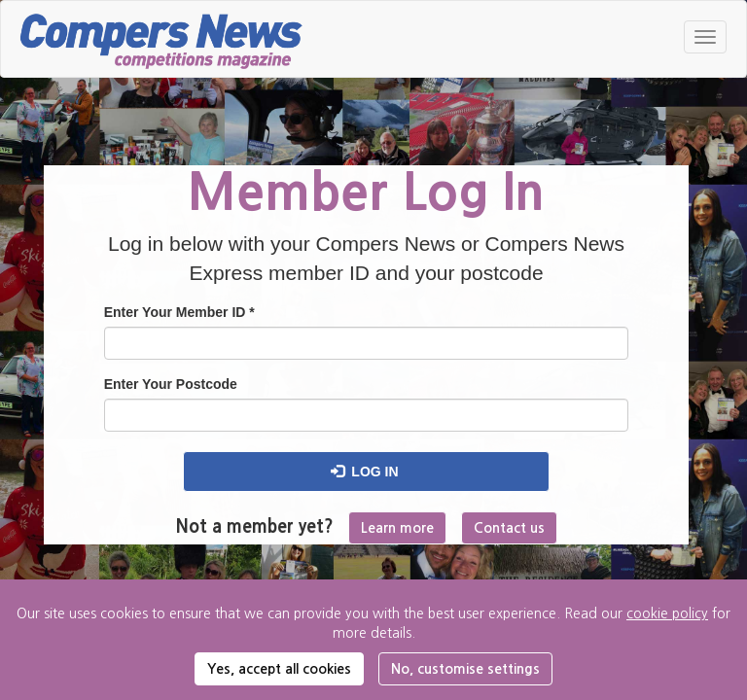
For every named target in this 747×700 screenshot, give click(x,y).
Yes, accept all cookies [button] (279, 669)
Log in (365, 472)
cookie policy (667, 613)
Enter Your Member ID (179, 312)
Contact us (509, 528)
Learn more (397, 528)
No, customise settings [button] (465, 669)
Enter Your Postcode (171, 384)
